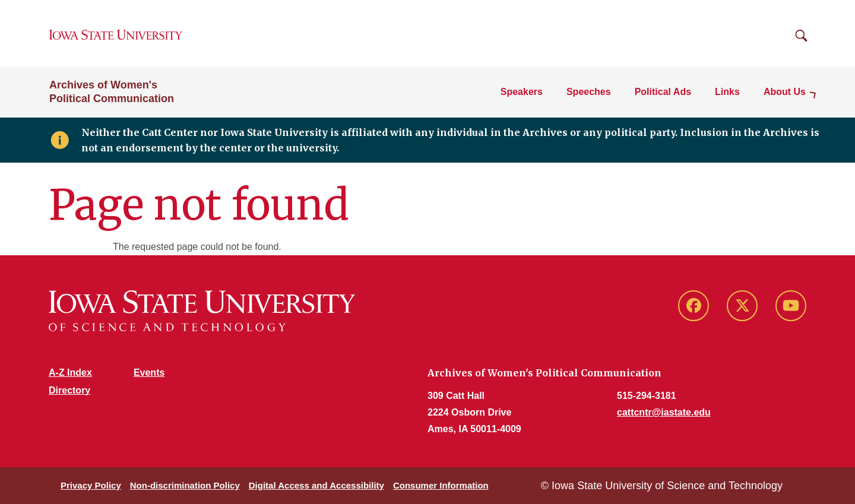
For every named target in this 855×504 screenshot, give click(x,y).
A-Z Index (70, 373)
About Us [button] (785, 92)
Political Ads (663, 92)
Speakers (522, 92)
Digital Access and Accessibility (316, 485)
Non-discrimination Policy (185, 485)
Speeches (589, 92)
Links (727, 92)
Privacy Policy (91, 485)
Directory (69, 390)
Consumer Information (441, 485)
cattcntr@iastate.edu (664, 412)
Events (149, 373)
